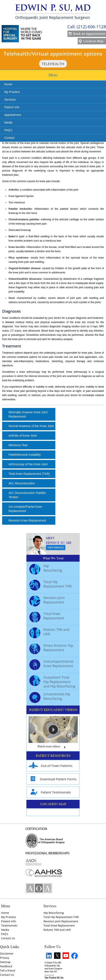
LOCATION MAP (53, 804)
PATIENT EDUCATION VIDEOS (53, 710)
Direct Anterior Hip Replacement (51, 648)
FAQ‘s (5, 934)
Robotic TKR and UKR (49, 632)
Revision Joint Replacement (47, 600)
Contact (9, 138)
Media (8, 122)
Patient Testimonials (50, 792)
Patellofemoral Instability (25, 455)
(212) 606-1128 (91, 27)
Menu (53, 75)
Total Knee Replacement (47, 616)
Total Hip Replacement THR (50, 585)
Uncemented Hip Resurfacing (50, 697)
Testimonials (9, 925)
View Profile (56, 548)
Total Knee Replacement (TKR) (29, 474)
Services (10, 100)
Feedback (6, 966)
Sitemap (5, 962)
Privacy (5, 958)
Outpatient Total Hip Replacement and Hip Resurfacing (52, 682)
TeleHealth (53, 64)
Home (8, 84)
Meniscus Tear (18, 445)
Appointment (13, 115)
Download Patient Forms (53, 779)
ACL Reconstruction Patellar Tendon (27, 495)
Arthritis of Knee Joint (23, 436)
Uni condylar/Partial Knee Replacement (25, 509)
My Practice (12, 92)
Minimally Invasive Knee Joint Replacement (28, 414)
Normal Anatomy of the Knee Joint (31, 426)
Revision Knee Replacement (27, 520)
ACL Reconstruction (22, 483)
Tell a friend (8, 970)
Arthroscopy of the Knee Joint (28, 464)
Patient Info (12, 107)
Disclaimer (7, 953)
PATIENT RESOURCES (53, 756)
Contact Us (8, 938)
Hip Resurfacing (46, 569)
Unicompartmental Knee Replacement (51, 664)
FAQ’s (8, 130)
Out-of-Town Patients (51, 766)
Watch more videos (53, 748)
